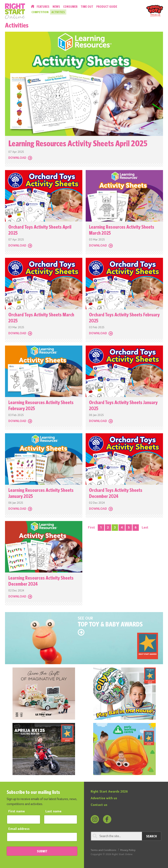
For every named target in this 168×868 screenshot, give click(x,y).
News (56, 7)
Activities (58, 12)
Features (43, 7)
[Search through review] (116, 836)
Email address (19, 829)
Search (151, 836)
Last (145, 528)
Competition (40, 12)
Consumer (70, 7)
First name (17, 812)
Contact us (99, 805)
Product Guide (107, 7)
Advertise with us (104, 798)
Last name (53, 812)
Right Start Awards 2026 (109, 792)
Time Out (87, 7)
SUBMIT (42, 851)
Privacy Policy (128, 850)
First (92, 528)
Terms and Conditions (103, 850)
